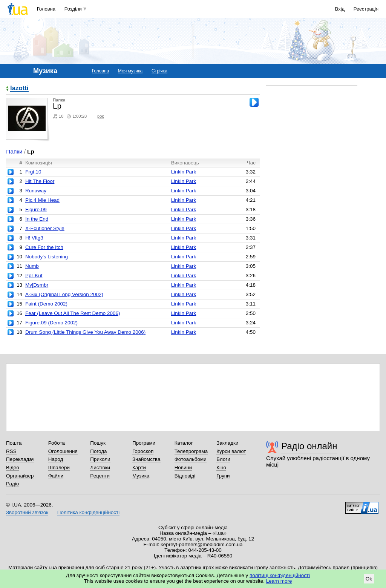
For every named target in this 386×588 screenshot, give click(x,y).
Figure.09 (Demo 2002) (51, 323)
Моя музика (130, 71)
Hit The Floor (40, 181)
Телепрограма (191, 451)
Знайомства (146, 459)
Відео (13, 467)
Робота (57, 443)
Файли (56, 476)
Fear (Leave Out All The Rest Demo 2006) (73, 313)
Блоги (223, 459)
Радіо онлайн (309, 446)
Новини (183, 467)
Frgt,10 (33, 172)
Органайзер (20, 476)
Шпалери (59, 467)
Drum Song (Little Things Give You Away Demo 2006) (85, 332)
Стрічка (159, 71)
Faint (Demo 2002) (46, 304)
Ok (369, 579)
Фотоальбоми (191, 459)
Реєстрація (366, 9)
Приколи (100, 459)
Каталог (184, 443)
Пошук (98, 443)
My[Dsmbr (37, 285)
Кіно (221, 467)
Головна (46, 9)
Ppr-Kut (34, 276)
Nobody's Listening (47, 257)
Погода (98, 451)
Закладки (227, 443)
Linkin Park (184, 172)
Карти (139, 467)
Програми (144, 443)
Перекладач (20, 459)
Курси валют (231, 451)
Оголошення (63, 451)
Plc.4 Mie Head (42, 200)
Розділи (73, 9)
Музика (141, 476)
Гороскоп (143, 451)
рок (100, 116)
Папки (14, 151)
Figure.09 (36, 210)
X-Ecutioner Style (45, 228)
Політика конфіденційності (88, 512)
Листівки (100, 467)
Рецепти (100, 476)
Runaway (36, 191)
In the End (37, 219)
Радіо (12, 484)
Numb (32, 266)
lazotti (19, 88)
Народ (56, 459)
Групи (223, 476)
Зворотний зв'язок (27, 512)
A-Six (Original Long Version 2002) (64, 294)
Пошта (14, 443)
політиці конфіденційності (280, 575)
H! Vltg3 (34, 238)
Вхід (340, 9)
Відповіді (185, 476)
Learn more (279, 581)
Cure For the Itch (44, 247)
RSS (11, 451)
